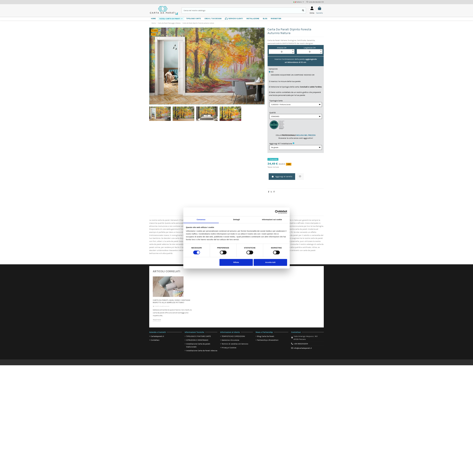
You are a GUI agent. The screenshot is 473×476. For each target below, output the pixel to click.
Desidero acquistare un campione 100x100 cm (292, 75)
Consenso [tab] (201, 220)
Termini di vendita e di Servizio (235, 345)
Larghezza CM (310, 48)
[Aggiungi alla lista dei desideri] (300, 178)
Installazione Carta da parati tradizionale (198, 347)
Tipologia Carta (276, 101)
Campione (273, 69)
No (271, 72)
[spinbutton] (282, 52)
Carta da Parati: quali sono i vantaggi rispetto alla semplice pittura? (171, 303)
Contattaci (155, 342)
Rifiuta (236, 262)
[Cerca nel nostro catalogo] (303, 11)
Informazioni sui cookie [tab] (272, 220)
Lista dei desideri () (315, 2)
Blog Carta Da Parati (266, 338)
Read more (157, 321)
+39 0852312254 (301, 345)
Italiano (299, 2)
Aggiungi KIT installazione (281, 145)
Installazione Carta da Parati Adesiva (202, 352)
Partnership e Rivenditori (268, 342)
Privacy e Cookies (229, 349)
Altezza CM (282, 48)
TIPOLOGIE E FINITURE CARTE (198, 338)
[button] (171, 19)
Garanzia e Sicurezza (230, 342)
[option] (172, 302)
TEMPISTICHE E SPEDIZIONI (233, 338)
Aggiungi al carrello (282, 178)
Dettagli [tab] (236, 220)
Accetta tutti (270, 262)
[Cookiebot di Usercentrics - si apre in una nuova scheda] (277, 212)
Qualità (272, 113)
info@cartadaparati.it (303, 350)
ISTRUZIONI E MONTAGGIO (197, 342)
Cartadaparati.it (157, 338)
